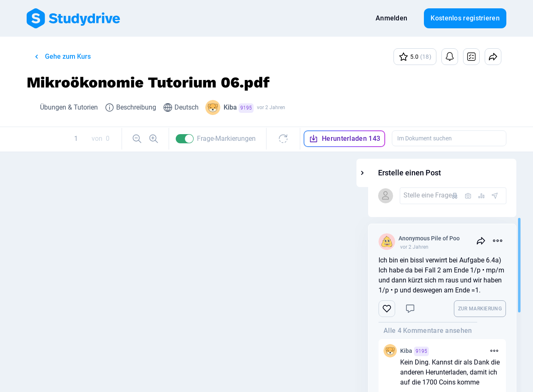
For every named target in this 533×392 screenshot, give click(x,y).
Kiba (239, 108)
